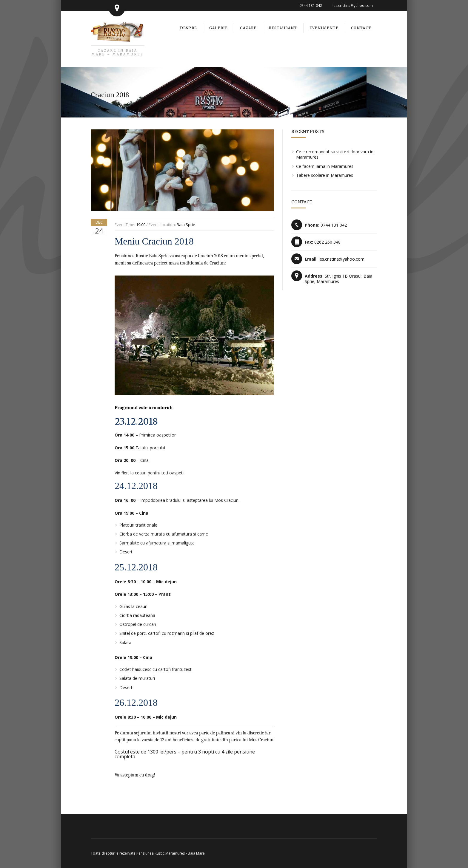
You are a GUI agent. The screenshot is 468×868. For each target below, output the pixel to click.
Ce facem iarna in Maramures (325, 166)
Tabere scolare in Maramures (325, 175)
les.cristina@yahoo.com (353, 6)
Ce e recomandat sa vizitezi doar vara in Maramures (335, 154)
